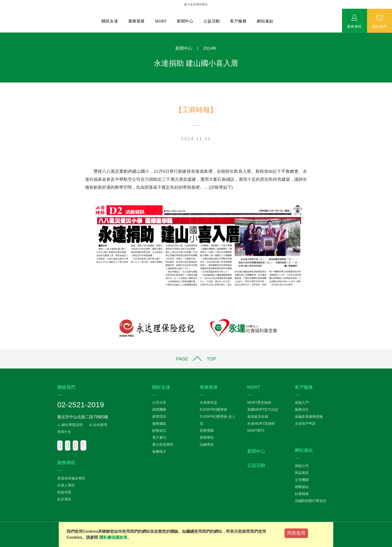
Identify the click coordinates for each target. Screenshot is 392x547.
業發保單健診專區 (71, 478)
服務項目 (302, 409)
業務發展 (136, 21)
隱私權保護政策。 (115, 537)
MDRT (161, 21)
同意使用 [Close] (296, 533)
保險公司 (302, 466)
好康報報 (302, 494)
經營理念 (159, 416)
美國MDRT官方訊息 (263, 409)
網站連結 (265, 21)
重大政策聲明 (163, 444)
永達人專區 (66, 485)
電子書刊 (159, 437)
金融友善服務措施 (309, 416)
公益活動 (212, 21)
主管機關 (302, 480)
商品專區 (302, 473)
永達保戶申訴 (305, 423)
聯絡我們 (379, 26)
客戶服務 (238, 21)
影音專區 (64, 499)
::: (2, 35)
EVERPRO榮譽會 (213, 409)
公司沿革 (159, 402)
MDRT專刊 (256, 430)
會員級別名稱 (258, 416)
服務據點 (159, 423)
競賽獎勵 (207, 430)
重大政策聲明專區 (196, 4)
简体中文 (64, 432)
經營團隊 (159, 409)
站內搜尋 (98, 425)
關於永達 (110, 21)
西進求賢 (64, 492)
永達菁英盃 (208, 402)
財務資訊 (159, 430)
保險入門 (302, 402)
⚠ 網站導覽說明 (70, 425)
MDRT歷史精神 (259, 402)
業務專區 (354, 26)
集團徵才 (159, 451)
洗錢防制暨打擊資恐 (310, 501)
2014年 (210, 48)
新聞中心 (185, 21)
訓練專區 (207, 444)
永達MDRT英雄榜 (261, 423)
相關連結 (302, 487)
